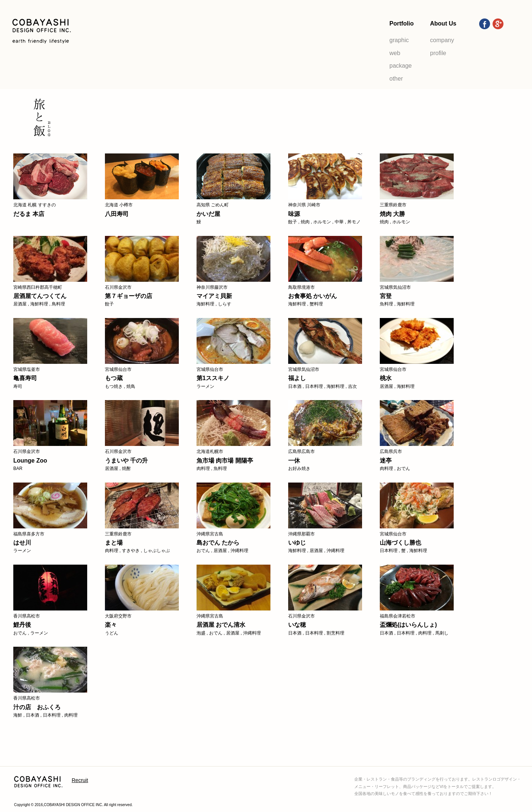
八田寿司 (117, 214)
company (442, 40)
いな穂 (297, 625)
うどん (112, 633)
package (401, 66)
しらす (225, 304)
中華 (339, 222)
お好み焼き (299, 468)
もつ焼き (114, 386)
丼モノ (354, 222)
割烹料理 (335, 633)
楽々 (111, 625)
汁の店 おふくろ (37, 707)
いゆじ (297, 543)
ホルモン (322, 222)
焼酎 (126, 468)
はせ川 (22, 543)
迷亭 (386, 461)
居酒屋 (20, 304)
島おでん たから (218, 543)
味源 (294, 214)
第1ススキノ (213, 378)
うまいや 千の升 (126, 461)
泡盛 (201, 633)
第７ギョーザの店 (129, 296)
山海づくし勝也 (400, 543)
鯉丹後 (22, 625)
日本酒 (295, 386)
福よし (297, 378)
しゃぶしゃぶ (157, 551)
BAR (18, 468)
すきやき (131, 551)
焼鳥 (131, 386)
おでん (403, 468)
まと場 (114, 543)
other (396, 79)
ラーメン (205, 386)
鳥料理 (58, 304)
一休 (294, 461)
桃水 (386, 378)
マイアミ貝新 (214, 296)
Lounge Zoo (30, 461)
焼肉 (305, 222)
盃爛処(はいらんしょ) (408, 625)
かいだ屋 (208, 214)
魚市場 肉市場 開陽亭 (225, 461)
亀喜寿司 (25, 378)
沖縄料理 (239, 551)
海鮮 (18, 715)
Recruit (80, 780)
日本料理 (314, 386)
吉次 (352, 386)
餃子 (293, 222)
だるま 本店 (29, 214)
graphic (399, 40)
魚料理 (386, 304)
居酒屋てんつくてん (40, 296)
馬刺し (442, 633)
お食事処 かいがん (313, 296)
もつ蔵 (114, 378)
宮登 (386, 296)
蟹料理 (316, 304)
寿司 (18, 386)
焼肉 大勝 (392, 214)
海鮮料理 (39, 304)
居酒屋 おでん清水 (221, 625)
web (395, 53)
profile (438, 53)
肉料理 (203, 468)
